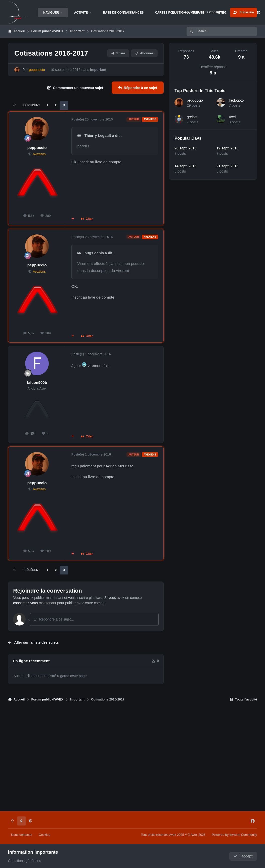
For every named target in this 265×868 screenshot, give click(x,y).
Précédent (31, 105)
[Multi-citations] (73, 219)
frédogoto (236, 100)
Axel (232, 117)
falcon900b (37, 382)
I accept (243, 856)
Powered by (234, 835)
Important (98, 70)
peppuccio (37, 148)
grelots (192, 117)
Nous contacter (22, 835)
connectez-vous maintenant (35, 603)
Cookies (45, 835)
